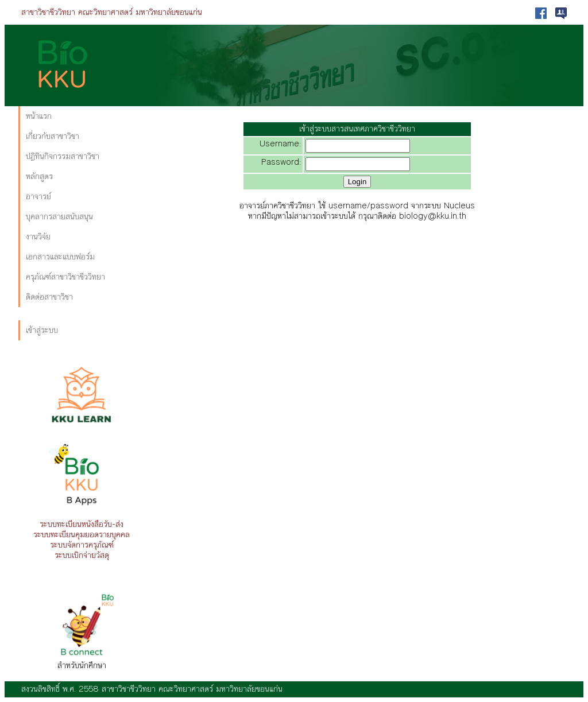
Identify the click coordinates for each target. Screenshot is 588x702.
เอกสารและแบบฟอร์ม (60, 257)
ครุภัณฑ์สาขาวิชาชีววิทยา (65, 277)
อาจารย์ (38, 197)
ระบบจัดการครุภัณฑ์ (82, 545)
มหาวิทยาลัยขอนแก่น (169, 12)
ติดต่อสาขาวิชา (49, 297)
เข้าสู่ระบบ (42, 330)
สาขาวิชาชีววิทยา (48, 12)
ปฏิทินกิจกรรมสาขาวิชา (63, 156)
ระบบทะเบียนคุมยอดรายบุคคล (82, 535)
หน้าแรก (39, 116)
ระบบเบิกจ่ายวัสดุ (82, 555)
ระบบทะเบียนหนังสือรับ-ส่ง (82, 524)
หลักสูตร (39, 177)
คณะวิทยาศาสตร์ (105, 12)
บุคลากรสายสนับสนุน (59, 217)
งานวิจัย (38, 237)
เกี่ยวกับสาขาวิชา (53, 136)
